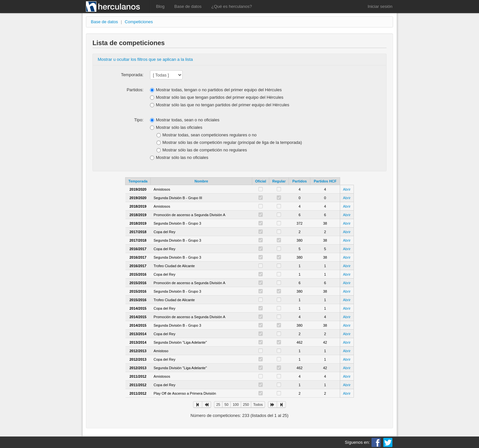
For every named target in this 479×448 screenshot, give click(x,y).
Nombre (201, 181)
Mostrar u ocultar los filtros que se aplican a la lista (145, 59)
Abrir (347, 189)
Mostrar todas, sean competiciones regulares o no (209, 135)
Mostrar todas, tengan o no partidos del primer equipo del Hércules (219, 90)
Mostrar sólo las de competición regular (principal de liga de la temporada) (232, 142)
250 (246, 405)
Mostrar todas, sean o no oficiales (188, 120)
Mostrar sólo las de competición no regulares (205, 150)
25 (218, 405)
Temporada (138, 181)
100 (236, 405)
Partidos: (135, 90)
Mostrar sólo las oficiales (179, 127)
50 (226, 405)
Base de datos (188, 6)
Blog (160, 6)
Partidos (300, 181)
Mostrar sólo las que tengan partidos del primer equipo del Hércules (220, 97)
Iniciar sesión (380, 6)
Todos (258, 405)
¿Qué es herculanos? (232, 6)
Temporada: (132, 75)
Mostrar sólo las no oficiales (182, 157)
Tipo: (139, 120)
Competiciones (139, 22)
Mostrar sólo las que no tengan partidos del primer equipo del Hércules (223, 105)
